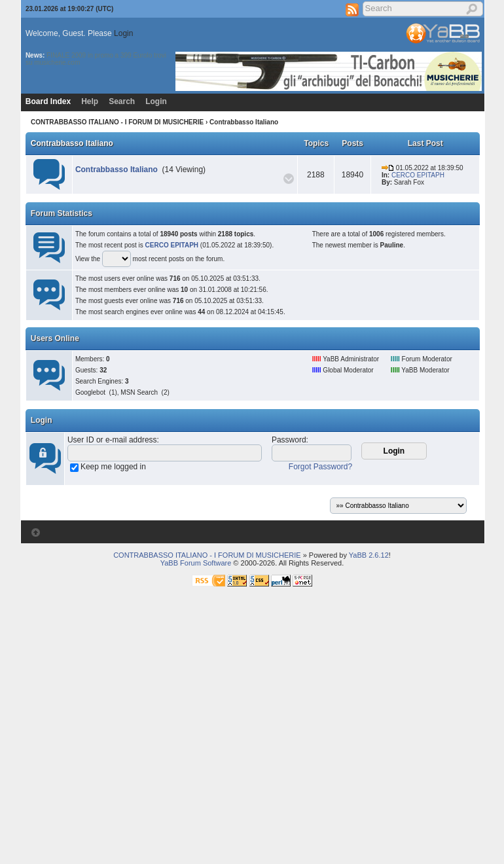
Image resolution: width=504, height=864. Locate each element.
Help (90, 101)
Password (289, 440)
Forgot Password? (320, 467)
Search (122, 101)
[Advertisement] (123, 739)
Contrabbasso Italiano (72, 143)
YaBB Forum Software (196, 563)
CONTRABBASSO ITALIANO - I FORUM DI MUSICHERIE (117, 122)
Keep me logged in (113, 467)
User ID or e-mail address (112, 440)
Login (123, 33)
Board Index (48, 101)
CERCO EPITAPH (418, 175)
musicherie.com (57, 63)
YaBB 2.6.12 (369, 555)
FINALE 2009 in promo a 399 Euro (97, 55)
